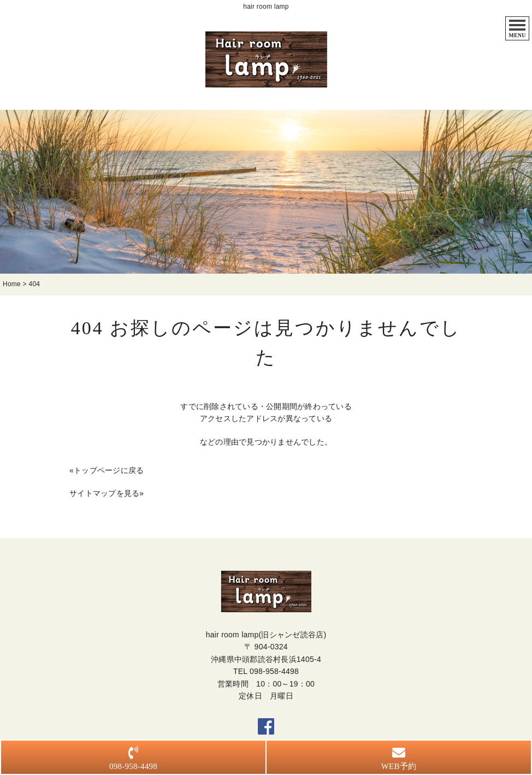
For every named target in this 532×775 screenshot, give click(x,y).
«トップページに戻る (107, 471)
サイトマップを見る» (107, 494)
